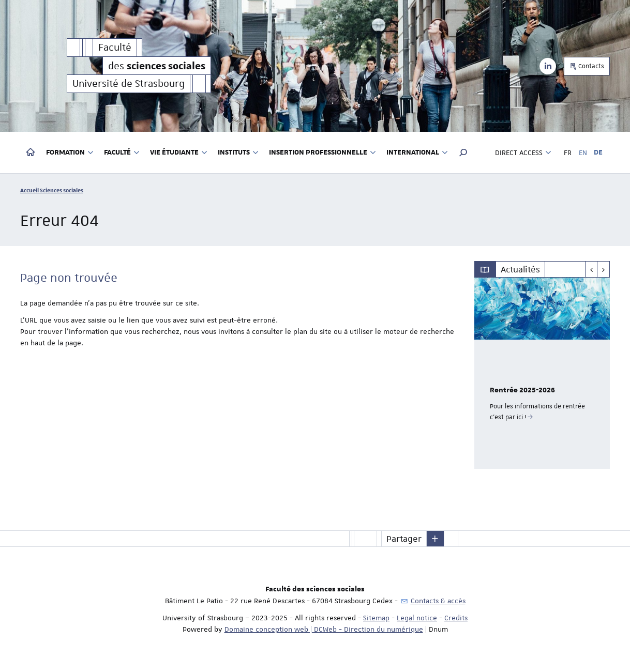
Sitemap (376, 618)
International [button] (417, 152)
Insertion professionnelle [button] (322, 152)
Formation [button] (70, 152)
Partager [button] (404, 539)
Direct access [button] (523, 152)
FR (568, 152)
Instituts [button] (238, 152)
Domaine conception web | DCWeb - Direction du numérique (324, 629)
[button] (463, 152)
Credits (456, 618)
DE (598, 152)
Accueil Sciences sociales (52, 190)
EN (583, 152)
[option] (542, 373)
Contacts (587, 66)
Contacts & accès (438, 601)
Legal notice (417, 618)
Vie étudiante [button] (179, 152)
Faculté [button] (122, 152)
